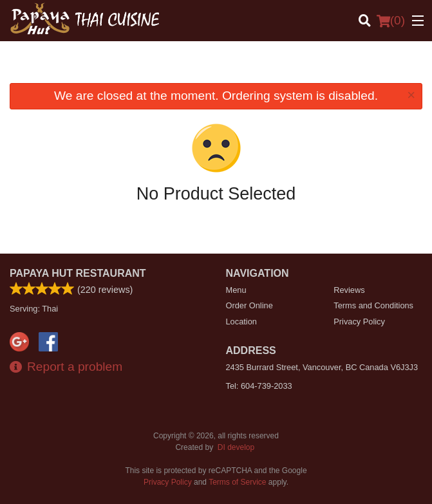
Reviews (349, 290)
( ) (391, 21)
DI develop (236, 447)
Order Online (249, 305)
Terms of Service (237, 482)
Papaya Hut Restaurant (78, 273)
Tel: (259, 386)
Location (241, 322)
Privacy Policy (359, 322)
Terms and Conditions (373, 305)
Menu (236, 290)
